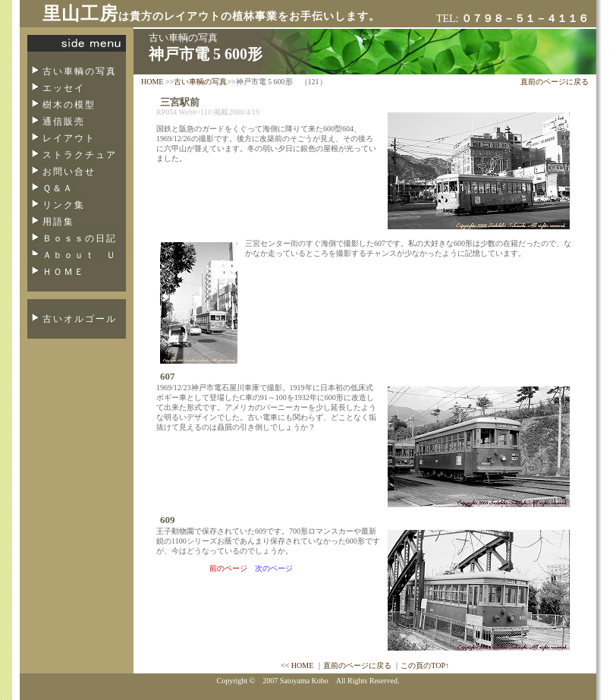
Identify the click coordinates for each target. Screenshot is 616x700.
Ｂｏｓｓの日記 (80, 238)
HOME (152, 82)
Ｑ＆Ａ (58, 188)
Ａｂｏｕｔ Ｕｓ (72, 260)
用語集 (58, 222)
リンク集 (64, 205)
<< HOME (297, 665)
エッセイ (64, 88)
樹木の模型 (69, 105)
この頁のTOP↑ (425, 665)
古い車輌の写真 (80, 71)
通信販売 (64, 121)
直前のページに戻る (555, 82)
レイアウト (69, 138)
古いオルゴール (80, 319)
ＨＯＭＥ (64, 272)
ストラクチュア (80, 155)
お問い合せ (69, 172)
